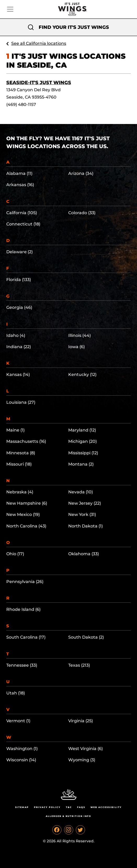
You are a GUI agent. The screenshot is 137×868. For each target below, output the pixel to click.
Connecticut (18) (23, 224)
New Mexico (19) (23, 514)
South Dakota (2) (86, 637)
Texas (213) (79, 665)
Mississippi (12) (83, 453)
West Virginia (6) (85, 749)
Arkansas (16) (20, 185)
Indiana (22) (19, 347)
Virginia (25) (81, 721)
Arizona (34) (81, 173)
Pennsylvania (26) (25, 582)
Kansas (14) (18, 374)
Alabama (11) (19, 173)
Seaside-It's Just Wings (39, 83)
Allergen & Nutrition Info (68, 816)
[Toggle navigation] (10, 9)
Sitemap (22, 807)
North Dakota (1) (85, 526)
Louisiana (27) (21, 402)
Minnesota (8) (21, 453)
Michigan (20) (82, 441)
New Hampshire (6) (27, 503)
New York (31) (82, 514)
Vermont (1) (18, 721)
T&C (69, 807)
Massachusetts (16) (26, 441)
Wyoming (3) (82, 760)
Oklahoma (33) (84, 554)
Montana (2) (81, 464)
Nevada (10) (81, 492)
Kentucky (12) (82, 374)
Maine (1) (15, 430)
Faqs (81, 807)
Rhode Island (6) (23, 609)
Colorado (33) (82, 213)
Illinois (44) (79, 335)
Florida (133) (19, 280)
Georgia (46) (19, 307)
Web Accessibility (106, 807)
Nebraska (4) (20, 492)
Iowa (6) (76, 347)
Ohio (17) (15, 554)
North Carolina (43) (26, 526)
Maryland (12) (82, 430)
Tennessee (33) (22, 665)
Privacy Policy (47, 807)
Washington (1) (22, 749)
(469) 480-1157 (21, 104)
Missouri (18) (19, 464)
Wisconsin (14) (21, 760)
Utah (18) (16, 693)
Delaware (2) (19, 252)
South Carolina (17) (26, 637)
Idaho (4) (16, 335)
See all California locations (39, 43)
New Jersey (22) (85, 503)
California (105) (22, 213)
